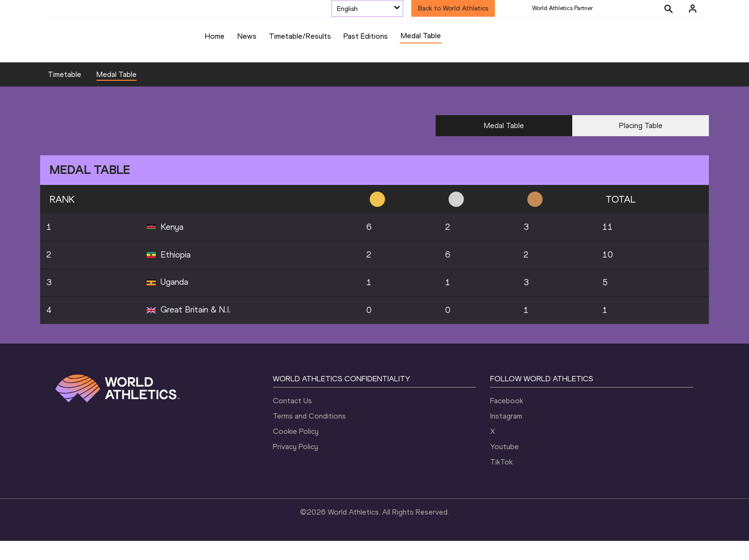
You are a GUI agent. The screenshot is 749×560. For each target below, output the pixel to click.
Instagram (506, 435)
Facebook (507, 420)
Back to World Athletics (453, 8)
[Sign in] (693, 9)
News (247, 36)
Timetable (64, 93)
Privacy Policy (295, 466)
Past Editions (366, 36)
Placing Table (641, 145)
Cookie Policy (296, 450)
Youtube (504, 466)
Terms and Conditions (309, 435)
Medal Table (421, 36)
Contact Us (292, 420)
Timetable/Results (300, 36)
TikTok (501, 481)
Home (215, 36)
